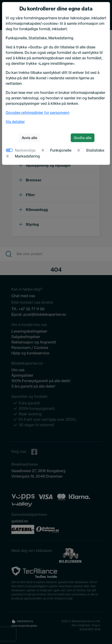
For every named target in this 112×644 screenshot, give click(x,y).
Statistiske (95, 150)
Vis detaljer (15, 122)
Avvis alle (29, 138)
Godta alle (83, 138)
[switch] (45, 150)
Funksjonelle (61, 150)
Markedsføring (27, 156)
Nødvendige (25, 150)
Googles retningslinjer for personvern (38, 113)
